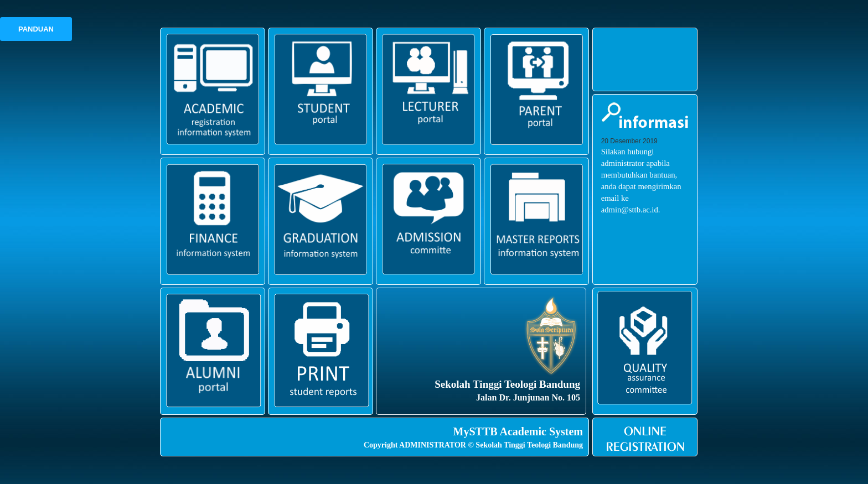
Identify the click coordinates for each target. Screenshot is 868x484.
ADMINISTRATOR (433, 445)
